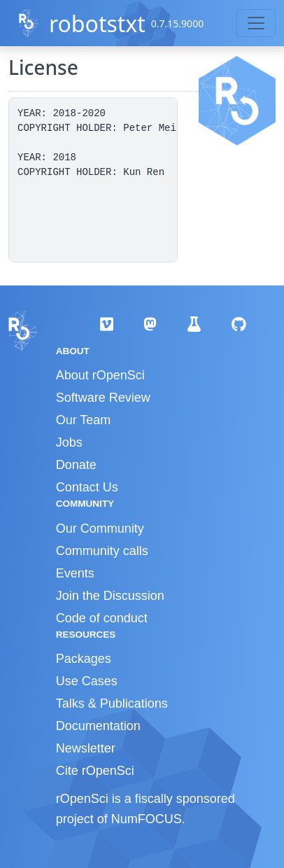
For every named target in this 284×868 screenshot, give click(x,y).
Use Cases (87, 681)
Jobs (69, 442)
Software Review (103, 398)
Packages (84, 659)
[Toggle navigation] (256, 23)
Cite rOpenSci (95, 771)
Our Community (100, 528)
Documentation (98, 726)
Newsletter (86, 748)
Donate (76, 465)
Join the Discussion (110, 596)
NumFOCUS (147, 819)
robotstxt (97, 23)
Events (75, 573)
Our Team (84, 420)
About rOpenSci (100, 375)
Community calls (102, 551)
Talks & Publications (112, 703)
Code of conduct (102, 618)
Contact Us (87, 487)
